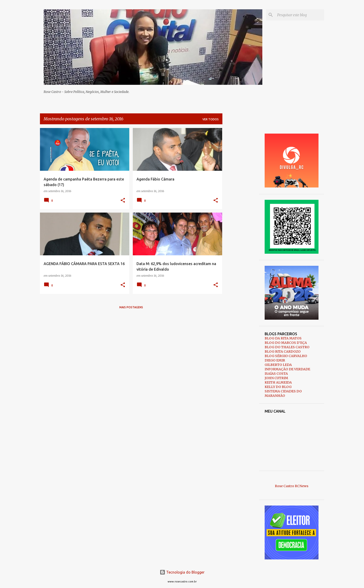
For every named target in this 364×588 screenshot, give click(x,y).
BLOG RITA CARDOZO (283, 351)
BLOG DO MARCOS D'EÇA (286, 343)
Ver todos (211, 119)
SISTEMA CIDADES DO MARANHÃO (283, 393)
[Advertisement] (241, 198)
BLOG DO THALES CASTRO (287, 347)
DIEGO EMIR (275, 360)
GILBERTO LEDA (278, 365)
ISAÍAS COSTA (276, 374)
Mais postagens (131, 307)
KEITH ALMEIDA (278, 382)
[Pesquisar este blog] (300, 15)
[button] (123, 201)
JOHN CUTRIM (276, 378)
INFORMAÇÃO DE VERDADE (287, 369)
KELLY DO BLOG (278, 387)
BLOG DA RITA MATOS (283, 338)
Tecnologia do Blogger (182, 572)
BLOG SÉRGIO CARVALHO (286, 356)
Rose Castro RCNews (292, 486)
